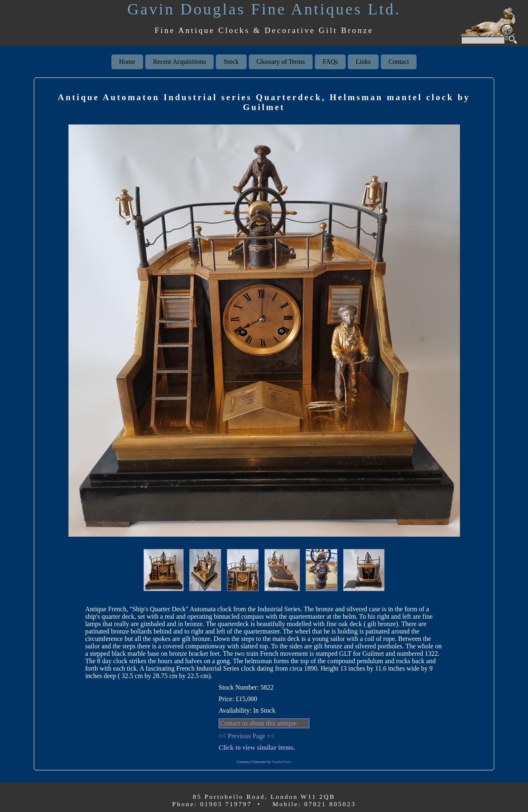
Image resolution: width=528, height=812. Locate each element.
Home (127, 62)
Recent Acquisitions (179, 62)
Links (363, 62)
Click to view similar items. (257, 747)
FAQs (330, 62)
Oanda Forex (282, 762)
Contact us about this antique (258, 723)
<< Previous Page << (246, 736)
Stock (231, 62)
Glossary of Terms (281, 62)
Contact (399, 62)
